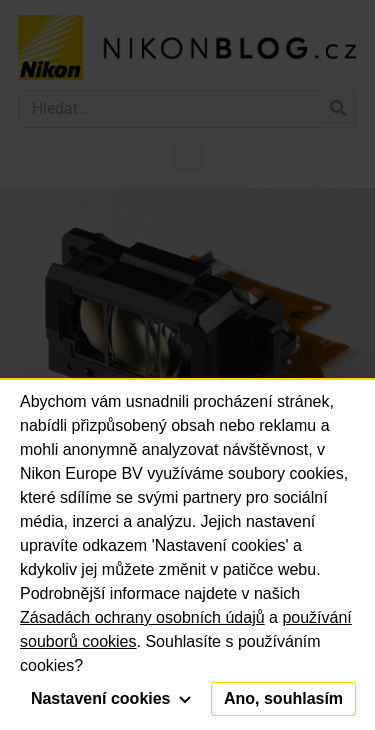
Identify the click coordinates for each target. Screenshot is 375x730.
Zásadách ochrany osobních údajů (142, 617)
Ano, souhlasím (283, 698)
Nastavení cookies (111, 698)
